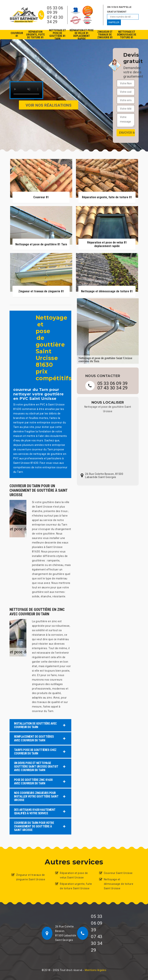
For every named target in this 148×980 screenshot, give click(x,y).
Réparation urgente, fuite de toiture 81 (35, 35)
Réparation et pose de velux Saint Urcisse (74, 875)
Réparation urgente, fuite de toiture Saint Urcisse (76, 886)
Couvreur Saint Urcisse (118, 873)
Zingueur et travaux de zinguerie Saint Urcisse (31, 877)
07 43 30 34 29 (55, 20)
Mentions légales (96, 970)
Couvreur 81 (17, 35)
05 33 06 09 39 (55, 10)
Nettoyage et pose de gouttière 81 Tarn (57, 35)
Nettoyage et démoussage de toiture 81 (127, 35)
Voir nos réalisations (49, 105)
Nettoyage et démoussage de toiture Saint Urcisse (119, 884)
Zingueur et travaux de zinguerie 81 (105, 35)
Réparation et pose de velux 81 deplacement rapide (82, 35)
